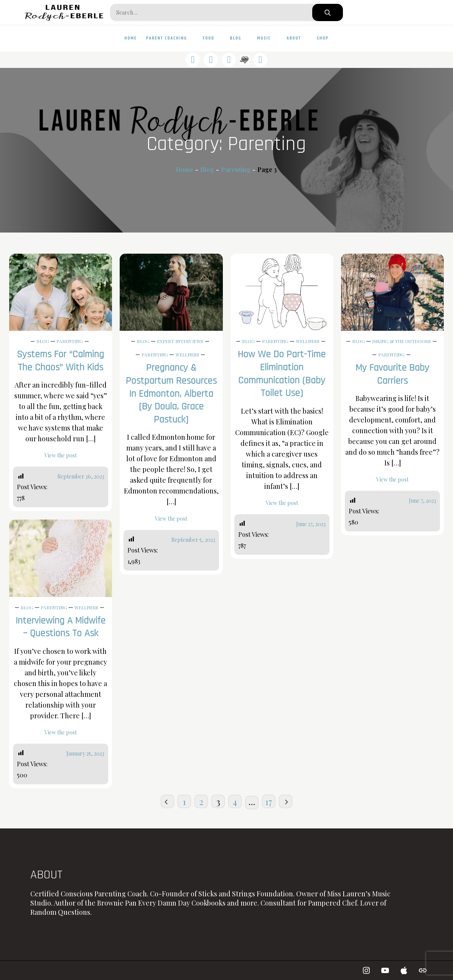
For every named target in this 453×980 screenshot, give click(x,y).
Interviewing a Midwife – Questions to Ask (60, 627)
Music (267, 38)
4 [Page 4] (235, 802)
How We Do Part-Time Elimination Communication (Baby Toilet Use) (282, 374)
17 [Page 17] (269, 802)
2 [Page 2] (201, 802)
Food (212, 38)
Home (131, 38)
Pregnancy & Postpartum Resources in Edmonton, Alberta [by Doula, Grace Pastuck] (171, 394)
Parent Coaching (170, 38)
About (297, 38)
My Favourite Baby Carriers (392, 374)
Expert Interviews (180, 341)
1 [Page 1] (184, 802)
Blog (239, 38)
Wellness (187, 355)
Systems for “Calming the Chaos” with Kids (60, 361)
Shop (323, 38)
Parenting (70, 341)
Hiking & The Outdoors (401, 341)
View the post (61, 455)
